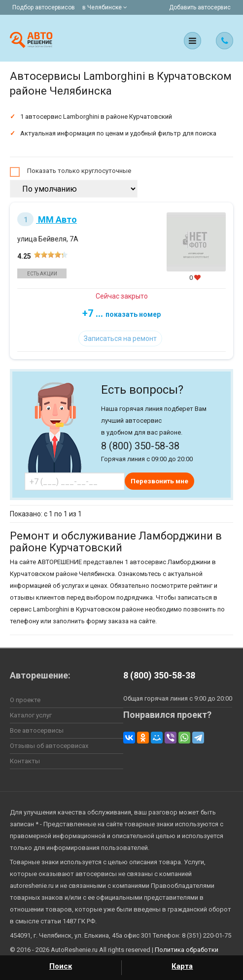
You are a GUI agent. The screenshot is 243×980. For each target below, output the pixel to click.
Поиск (61, 966)
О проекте (25, 700)
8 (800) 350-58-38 (159, 675)
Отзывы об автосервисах (49, 746)
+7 (121, 313)
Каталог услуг (31, 715)
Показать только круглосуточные (79, 171)
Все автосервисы (37, 730)
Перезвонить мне (159, 481)
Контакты (25, 761)
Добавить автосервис (200, 7)
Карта (182, 966)
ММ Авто (47, 220)
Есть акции (42, 274)
